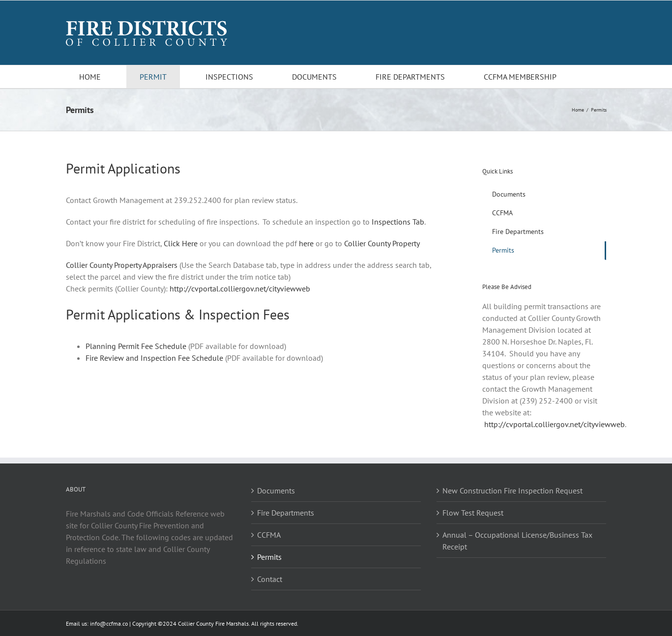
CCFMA (269, 535)
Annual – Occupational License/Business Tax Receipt (517, 541)
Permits (269, 557)
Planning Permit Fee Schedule (136, 346)
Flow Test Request (473, 513)
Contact (270, 579)
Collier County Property (382, 243)
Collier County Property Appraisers (122, 265)
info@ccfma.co (109, 623)
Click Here (181, 243)
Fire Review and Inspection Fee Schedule (154, 358)
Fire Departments (286, 513)
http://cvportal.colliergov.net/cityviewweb (240, 289)
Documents (276, 491)
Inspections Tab (398, 222)
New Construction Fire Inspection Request (512, 491)
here (306, 243)
